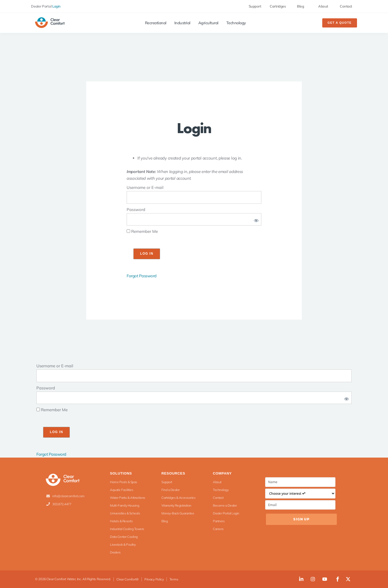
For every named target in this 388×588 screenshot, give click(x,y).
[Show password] (255, 219)
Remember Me (142, 231)
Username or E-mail (145, 187)
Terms (174, 579)
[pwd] (194, 219)
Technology (236, 23)
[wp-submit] (147, 254)
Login (56, 6)
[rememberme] (128, 231)
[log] (194, 197)
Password (136, 210)
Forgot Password (142, 276)
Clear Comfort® (128, 579)
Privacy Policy (154, 579)
